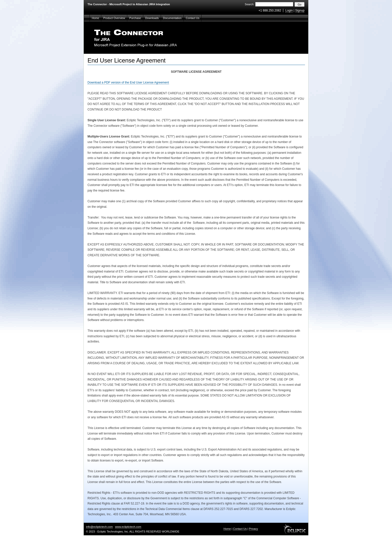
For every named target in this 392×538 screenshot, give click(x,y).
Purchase (135, 18)
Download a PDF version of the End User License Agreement (128, 82)
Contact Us (192, 18)
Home (95, 18)
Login (289, 10)
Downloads (152, 18)
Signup (300, 10)
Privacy (253, 529)
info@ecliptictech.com (99, 527)
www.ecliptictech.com (128, 527)
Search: (249, 4)
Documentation (172, 18)
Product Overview (114, 18)
